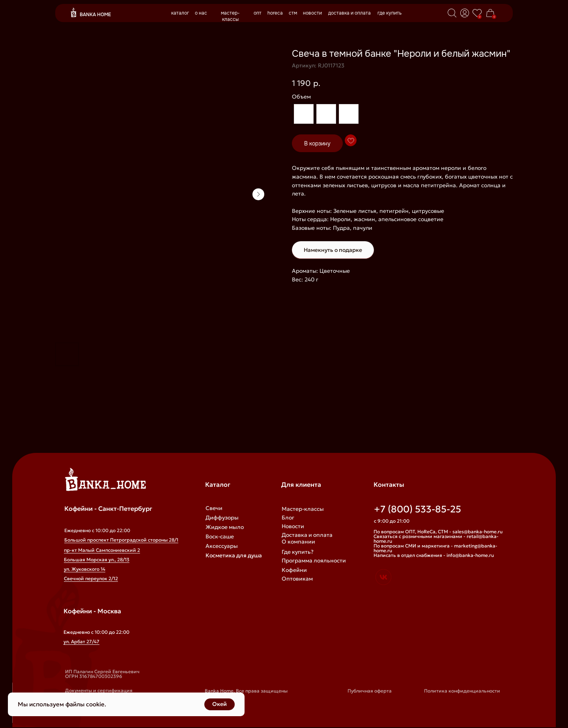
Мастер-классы (303, 509)
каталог (180, 13)
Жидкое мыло (225, 527)
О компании (298, 542)
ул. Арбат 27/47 (81, 641)
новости (312, 13)
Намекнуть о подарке (333, 250)
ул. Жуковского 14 (85, 569)
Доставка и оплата (307, 535)
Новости (293, 526)
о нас (201, 13)
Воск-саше (220, 536)
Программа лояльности (314, 560)
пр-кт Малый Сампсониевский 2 (102, 550)
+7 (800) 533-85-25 (418, 509)
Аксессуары (222, 546)
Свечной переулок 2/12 (91, 578)
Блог (288, 518)
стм (293, 13)
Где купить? (298, 552)
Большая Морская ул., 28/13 (97, 559)
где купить (390, 13)
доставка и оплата (349, 13)
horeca (275, 13)
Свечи (214, 508)
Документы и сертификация (99, 690)
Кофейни (294, 570)
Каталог (218, 484)
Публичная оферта (370, 691)
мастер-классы (230, 16)
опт (258, 13)
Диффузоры (222, 518)
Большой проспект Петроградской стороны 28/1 (121, 540)
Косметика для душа (234, 555)
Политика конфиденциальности (462, 691)
